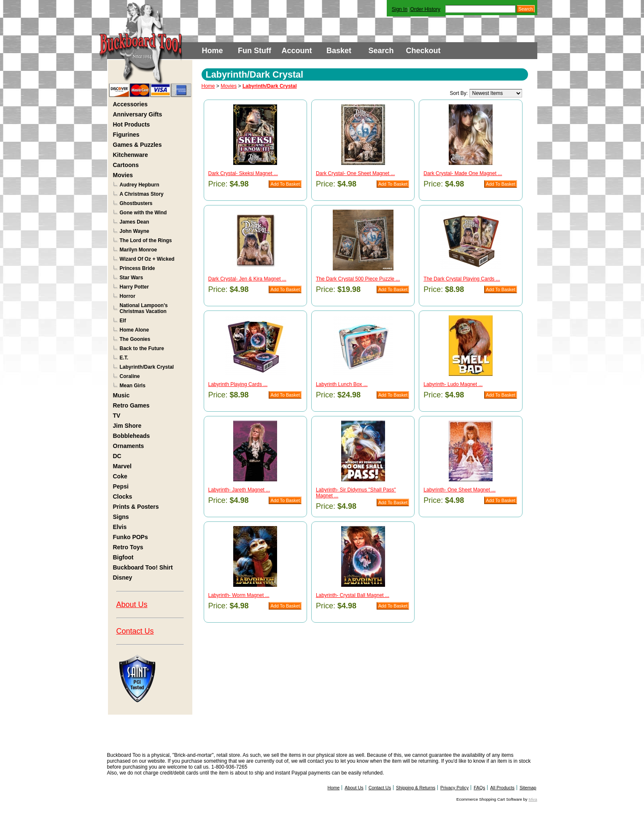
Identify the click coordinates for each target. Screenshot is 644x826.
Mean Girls (133, 386)
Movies (123, 175)
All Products (502, 788)
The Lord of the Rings (146, 240)
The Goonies (135, 339)
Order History (425, 9)
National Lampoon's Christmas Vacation (144, 308)
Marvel (122, 466)
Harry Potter (134, 287)
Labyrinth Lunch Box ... (342, 384)
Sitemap (528, 788)
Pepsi (121, 486)
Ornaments (129, 446)
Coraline (130, 376)
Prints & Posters (136, 507)
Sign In (400, 9)
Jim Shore (127, 426)
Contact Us (135, 631)
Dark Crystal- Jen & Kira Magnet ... (247, 279)
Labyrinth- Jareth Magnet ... (239, 490)
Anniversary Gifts (138, 114)
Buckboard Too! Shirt (143, 567)
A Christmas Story (142, 194)
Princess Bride (137, 268)
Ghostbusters (136, 203)
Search (381, 51)
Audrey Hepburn (140, 185)
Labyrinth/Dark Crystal (147, 367)
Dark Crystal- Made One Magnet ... (463, 173)
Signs (121, 517)
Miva (533, 799)
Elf (123, 321)
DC (117, 456)
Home (212, 51)
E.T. (124, 358)
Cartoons (126, 165)
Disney (123, 578)
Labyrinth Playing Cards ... (238, 384)
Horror (128, 296)
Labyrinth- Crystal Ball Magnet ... (353, 595)
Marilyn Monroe (139, 250)
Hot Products (132, 124)
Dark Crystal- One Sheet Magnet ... (355, 173)
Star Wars (132, 278)
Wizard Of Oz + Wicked (147, 259)
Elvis (120, 527)
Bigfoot (123, 557)
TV (117, 416)
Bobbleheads (132, 436)
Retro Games (131, 405)
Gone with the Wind (143, 213)
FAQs (479, 788)
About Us (132, 605)
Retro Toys (128, 547)
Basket (339, 51)
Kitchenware (131, 155)
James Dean (135, 222)
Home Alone (135, 330)
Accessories (131, 104)
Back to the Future (142, 348)
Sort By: (459, 93)
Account (297, 51)
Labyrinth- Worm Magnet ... (239, 595)
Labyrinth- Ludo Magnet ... (453, 384)
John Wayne (135, 231)
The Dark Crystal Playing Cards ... (462, 279)
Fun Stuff (255, 51)
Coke (120, 476)
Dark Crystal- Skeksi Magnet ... (243, 173)
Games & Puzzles (137, 145)
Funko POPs (131, 537)
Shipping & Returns (416, 788)
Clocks (123, 497)
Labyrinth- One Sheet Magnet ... (459, 490)
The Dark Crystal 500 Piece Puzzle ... (358, 279)
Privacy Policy (454, 788)
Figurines (126, 135)
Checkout (423, 51)
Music (121, 395)
